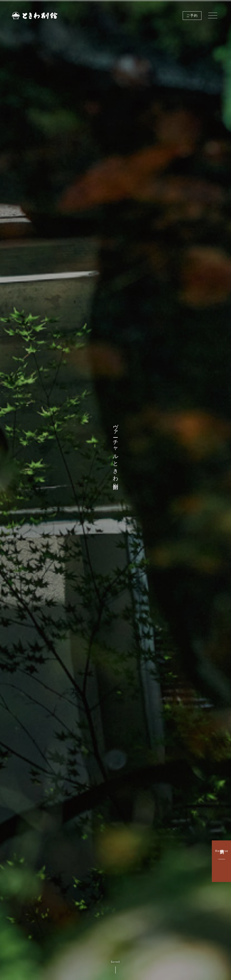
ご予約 (192, 15)
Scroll (116, 967)
